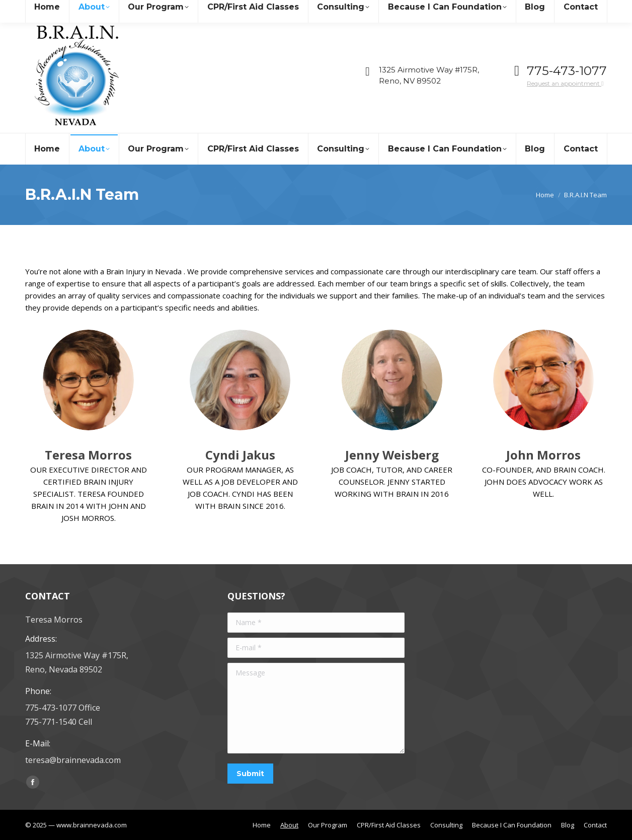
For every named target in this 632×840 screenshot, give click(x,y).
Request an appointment (565, 83)
